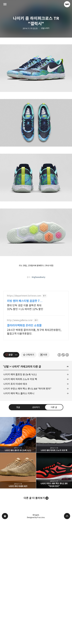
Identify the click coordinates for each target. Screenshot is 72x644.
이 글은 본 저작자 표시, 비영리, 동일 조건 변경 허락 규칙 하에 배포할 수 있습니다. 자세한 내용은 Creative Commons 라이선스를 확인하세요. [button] (63, 477)
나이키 (15, 489)
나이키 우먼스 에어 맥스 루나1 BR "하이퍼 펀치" (27, 511)
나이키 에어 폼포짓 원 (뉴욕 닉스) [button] (18, 557)
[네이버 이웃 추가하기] (44, 477)
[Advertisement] (36, 65)
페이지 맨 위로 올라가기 (67, 638)
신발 (6, 489)
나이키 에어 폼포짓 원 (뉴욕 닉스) (20, 496)
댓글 (18, 529)
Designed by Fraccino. (36, 639)
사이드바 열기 (5, 4)
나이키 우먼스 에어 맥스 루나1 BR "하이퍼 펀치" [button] (54, 593)
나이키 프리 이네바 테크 (15, 506)
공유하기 (36, 529)
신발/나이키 (45, 28)
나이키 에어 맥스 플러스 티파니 (19, 515)
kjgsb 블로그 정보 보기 (67, 4)
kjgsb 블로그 (5, 638)
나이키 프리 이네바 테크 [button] (18, 593)
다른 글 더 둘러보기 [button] (34, 620)
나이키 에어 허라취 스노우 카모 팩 (20, 501)
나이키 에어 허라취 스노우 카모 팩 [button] (54, 557)
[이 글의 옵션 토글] (17, 477)
